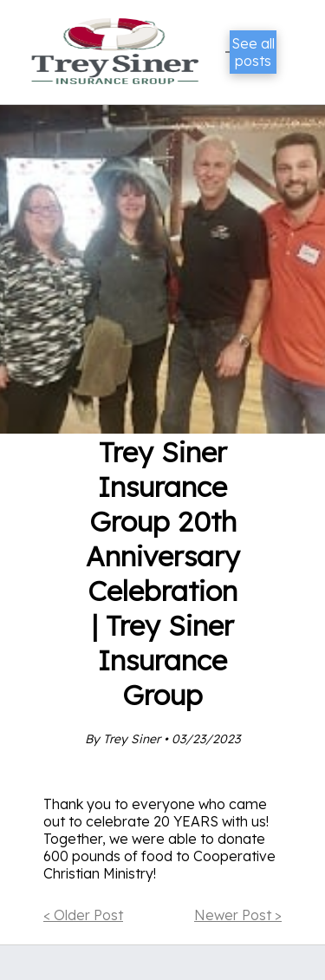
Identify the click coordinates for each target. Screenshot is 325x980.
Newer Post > (238, 915)
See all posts (253, 52)
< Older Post (83, 915)
